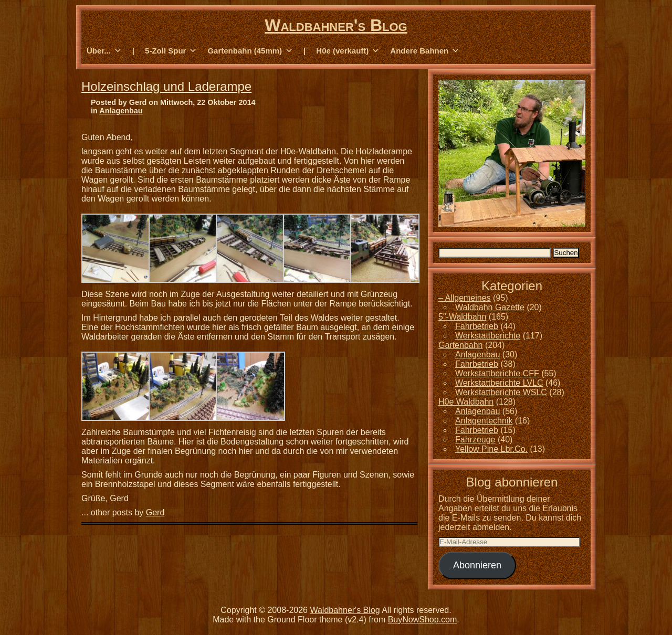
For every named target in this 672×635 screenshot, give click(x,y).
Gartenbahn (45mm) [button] (250, 51)
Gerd (155, 512)
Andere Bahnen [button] (425, 51)
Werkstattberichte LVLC (499, 383)
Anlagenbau (121, 111)
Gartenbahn (461, 345)
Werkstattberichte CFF (497, 373)
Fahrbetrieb (477, 326)
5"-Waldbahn (462, 317)
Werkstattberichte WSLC (501, 392)
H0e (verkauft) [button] (348, 51)
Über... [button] (104, 51)
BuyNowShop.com (423, 620)
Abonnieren (477, 565)
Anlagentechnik (484, 421)
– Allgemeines (465, 298)
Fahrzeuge (475, 440)
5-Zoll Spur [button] (171, 51)
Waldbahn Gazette (490, 307)
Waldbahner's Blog (336, 25)
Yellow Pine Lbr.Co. (491, 449)
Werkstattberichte (488, 336)
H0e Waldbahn (466, 402)
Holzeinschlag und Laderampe (166, 86)
